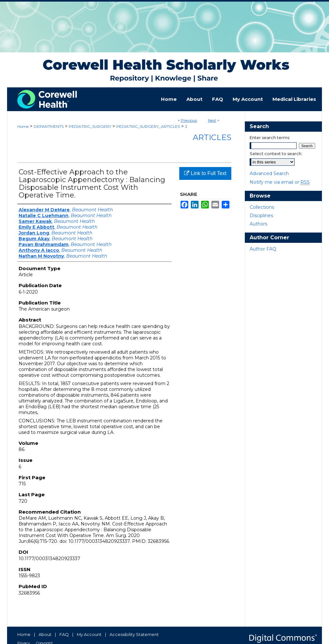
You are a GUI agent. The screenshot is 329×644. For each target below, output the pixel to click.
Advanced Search (269, 173)
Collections (262, 207)
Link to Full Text (205, 173)
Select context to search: (276, 154)
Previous (189, 120)
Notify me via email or (280, 182)
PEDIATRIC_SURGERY (90, 126)
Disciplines (261, 216)
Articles (212, 137)
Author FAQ (263, 249)
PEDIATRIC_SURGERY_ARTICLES (148, 126)
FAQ (64, 634)
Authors (258, 224)
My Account (89, 634)
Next (212, 120)
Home (23, 126)
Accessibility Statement (134, 634)
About (45, 634)
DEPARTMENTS (49, 126)
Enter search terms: (270, 137)
